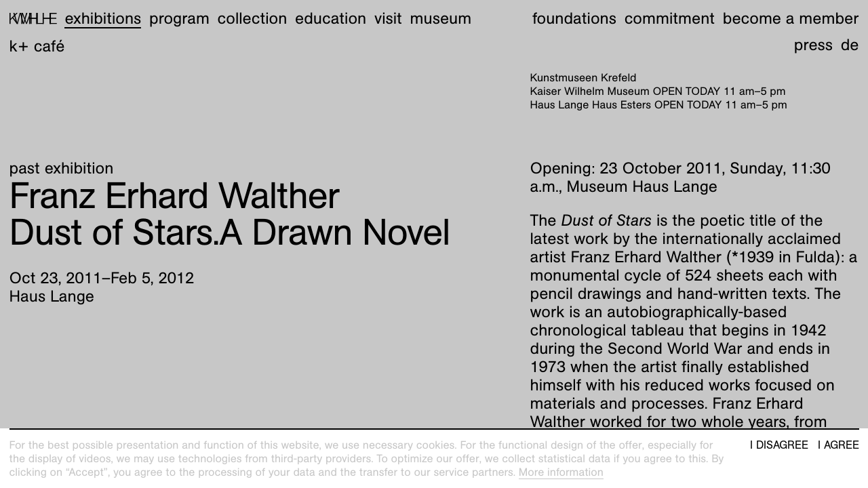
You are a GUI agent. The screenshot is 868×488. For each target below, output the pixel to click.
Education (331, 18)
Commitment (670, 18)
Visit (388, 18)
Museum (441, 18)
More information (561, 472)
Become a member (791, 18)
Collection (253, 18)
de (850, 45)
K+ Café (37, 46)
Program (179, 18)
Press (813, 45)
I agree (839, 445)
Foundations (574, 18)
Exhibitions (103, 18)
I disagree (779, 445)
